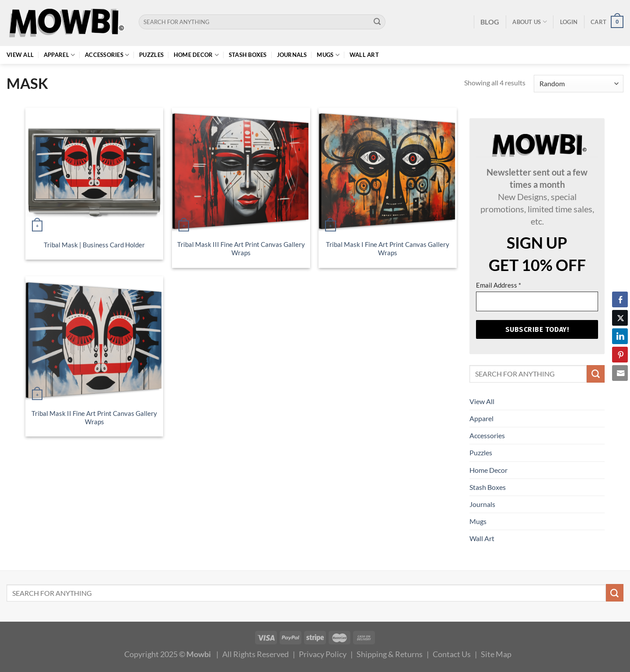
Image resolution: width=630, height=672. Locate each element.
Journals (292, 55)
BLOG (490, 22)
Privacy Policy (323, 654)
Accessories (107, 55)
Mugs (328, 55)
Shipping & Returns (390, 654)
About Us (530, 22)
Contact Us (452, 654)
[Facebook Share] (620, 299)
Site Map (496, 654)
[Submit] (377, 22)
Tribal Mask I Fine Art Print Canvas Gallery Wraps (388, 249)
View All (20, 55)
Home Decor (196, 55)
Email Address (499, 285)
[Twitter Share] (620, 318)
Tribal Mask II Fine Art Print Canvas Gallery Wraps (94, 418)
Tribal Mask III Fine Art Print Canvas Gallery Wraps (241, 249)
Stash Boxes (248, 55)
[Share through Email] (620, 373)
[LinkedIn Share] (620, 336)
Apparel (59, 55)
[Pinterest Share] (620, 355)
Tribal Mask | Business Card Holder (94, 245)
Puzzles (151, 55)
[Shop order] (579, 84)
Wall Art (364, 55)
